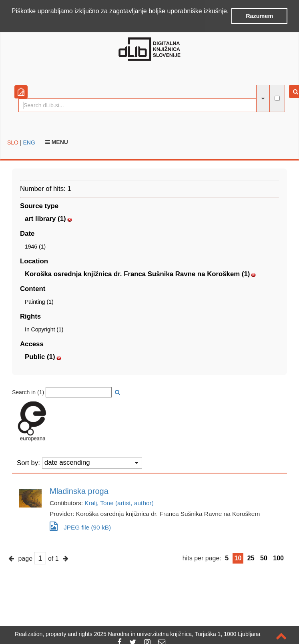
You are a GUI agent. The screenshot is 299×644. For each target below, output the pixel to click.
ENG (29, 142)
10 (238, 558)
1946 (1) (35, 247)
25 (251, 558)
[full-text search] (277, 98)
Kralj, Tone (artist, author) (119, 503)
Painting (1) (39, 302)
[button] (13, 22)
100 (278, 558)
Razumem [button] (259, 16)
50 (264, 558)
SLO (13, 142)
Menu (57, 142)
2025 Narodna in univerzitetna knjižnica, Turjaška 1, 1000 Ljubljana (177, 634)
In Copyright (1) (44, 329)
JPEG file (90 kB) (80, 526)
